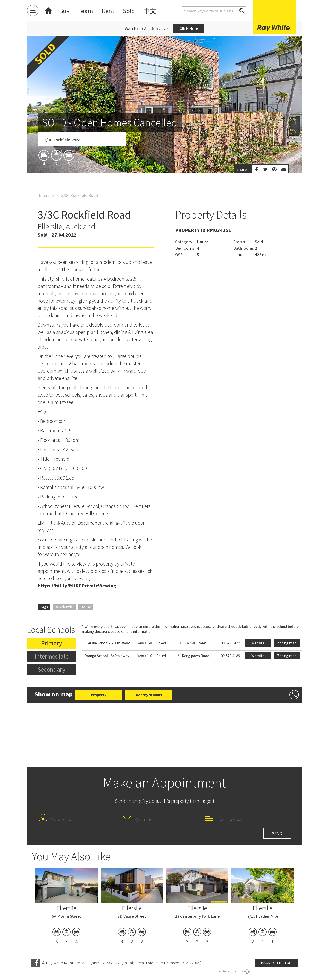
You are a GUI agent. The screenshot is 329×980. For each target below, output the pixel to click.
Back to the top (276, 963)
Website (258, 643)
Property (99, 695)
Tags (44, 607)
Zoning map (287, 643)
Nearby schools (149, 695)
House (86, 607)
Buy (64, 11)
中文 (150, 11)
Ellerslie (46, 195)
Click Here (189, 28)
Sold (129, 11)
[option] (164, 130)
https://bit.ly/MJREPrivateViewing (77, 586)
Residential (64, 607)
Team (86, 11)
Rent (108, 11)
